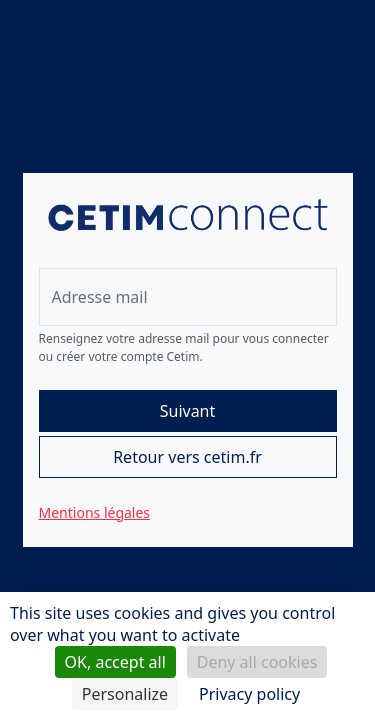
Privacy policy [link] (249, 694)
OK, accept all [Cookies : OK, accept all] (115, 662)
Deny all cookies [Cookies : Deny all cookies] (257, 662)
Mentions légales (95, 512)
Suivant (188, 411)
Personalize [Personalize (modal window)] (125, 694)
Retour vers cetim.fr (187, 457)
